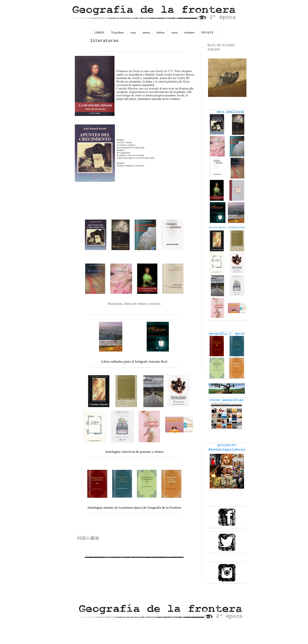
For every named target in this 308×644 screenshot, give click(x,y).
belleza (161, 33)
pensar (146, 33)
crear (133, 33)
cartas (174, 33)
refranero (190, 33)
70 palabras (117, 33)
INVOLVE (207, 33)
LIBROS (99, 33)
